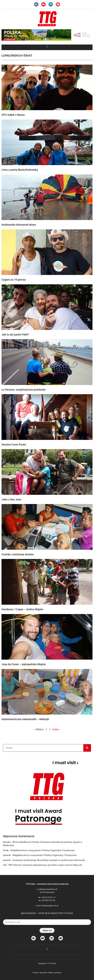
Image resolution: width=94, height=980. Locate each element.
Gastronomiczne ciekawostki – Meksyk (25, 719)
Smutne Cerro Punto (14, 445)
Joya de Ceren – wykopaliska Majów (24, 664)
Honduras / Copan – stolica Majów (22, 609)
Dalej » (56, 729)
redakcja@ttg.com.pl (50, 906)
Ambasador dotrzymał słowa (19, 225)
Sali (5, 865)
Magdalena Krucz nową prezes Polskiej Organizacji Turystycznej (42, 850)
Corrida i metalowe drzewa (18, 554)
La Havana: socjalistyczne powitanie (24, 390)
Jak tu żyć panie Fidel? (15, 334)
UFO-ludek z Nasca (13, 115)
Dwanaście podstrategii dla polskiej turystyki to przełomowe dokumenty (49, 860)
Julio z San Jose (11, 499)
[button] (47, 47)
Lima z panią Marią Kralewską (20, 170)
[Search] (87, 748)
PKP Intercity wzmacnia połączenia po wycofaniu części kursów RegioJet (45, 865)
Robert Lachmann (55, 973)
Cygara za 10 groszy (14, 280)
